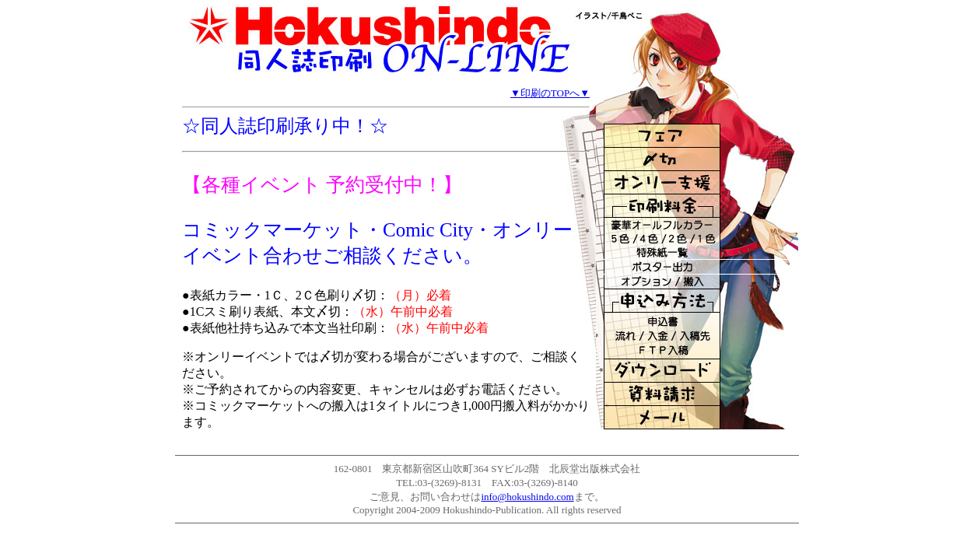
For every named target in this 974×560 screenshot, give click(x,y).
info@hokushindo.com (527, 497)
